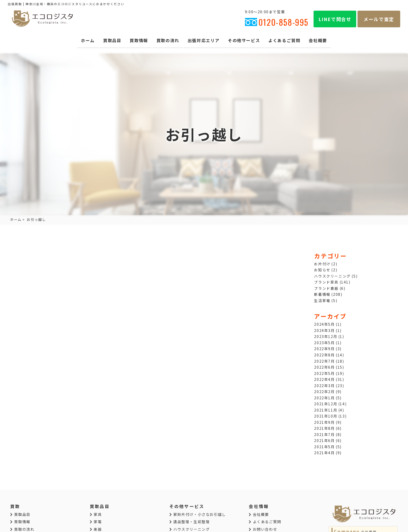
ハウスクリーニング (332, 276)
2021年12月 (326, 404)
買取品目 (112, 40)
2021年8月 (324, 428)
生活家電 (322, 300)
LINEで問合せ (335, 19)
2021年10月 (326, 416)
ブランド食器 (326, 288)
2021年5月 (324, 447)
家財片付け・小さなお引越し (198, 514)
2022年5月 (324, 373)
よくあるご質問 (284, 40)
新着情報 (322, 294)
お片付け (322, 264)
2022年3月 (324, 386)
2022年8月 (324, 355)
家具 (96, 514)
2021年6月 (324, 440)
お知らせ (322, 270)
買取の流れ (168, 40)
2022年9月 (324, 349)
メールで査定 (379, 19)
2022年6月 (324, 367)
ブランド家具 (326, 282)
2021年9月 (324, 422)
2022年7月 (324, 361)
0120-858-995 (277, 22)
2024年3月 (324, 330)
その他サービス (244, 40)
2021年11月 (326, 410)
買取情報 (139, 40)
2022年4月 (324, 379)
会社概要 (318, 40)
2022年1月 (324, 398)
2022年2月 (324, 392)
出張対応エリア (204, 40)
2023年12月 (326, 336)
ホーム (88, 40)
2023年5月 (324, 343)
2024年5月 (324, 324)
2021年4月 (324, 453)
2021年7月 (324, 434)
